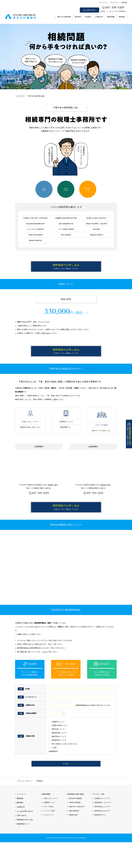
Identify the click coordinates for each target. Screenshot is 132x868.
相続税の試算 (73, 841)
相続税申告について (59, 764)
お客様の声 (99, 17)
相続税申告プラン (100, 841)
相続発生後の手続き (88, 189)
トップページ (21, 96)
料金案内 (88, 17)
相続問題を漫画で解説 (76, 820)
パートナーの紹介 (49, 837)
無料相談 (122, 17)
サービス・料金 (99, 820)
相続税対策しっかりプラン (103, 828)
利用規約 (40, 807)
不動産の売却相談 (66, 189)
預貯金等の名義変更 (76, 824)
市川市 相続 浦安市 (21, 16)
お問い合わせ (91, 10)
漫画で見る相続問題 (64, 17)
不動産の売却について (60, 749)
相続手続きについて (59, 760)
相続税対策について (59, 757)
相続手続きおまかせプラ (102, 837)
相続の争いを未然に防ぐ (77, 832)
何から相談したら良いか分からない (65, 768)
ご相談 (55, 415)
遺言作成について (58, 753)
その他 (54, 771)
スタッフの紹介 (102, 431)
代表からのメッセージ (30, 431)
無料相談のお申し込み (129, 434)
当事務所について (66, 431)
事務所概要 (111, 17)
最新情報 (124, 3)
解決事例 (78, 17)
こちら (44, 676)
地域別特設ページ (23, 850)
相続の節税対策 (44, 189)
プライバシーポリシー (25, 807)
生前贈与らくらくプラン (102, 824)
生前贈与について (58, 746)
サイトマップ (103, 3)
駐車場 (53, 501)
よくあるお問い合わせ (25, 837)
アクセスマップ (114, 3)
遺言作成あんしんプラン (102, 832)
